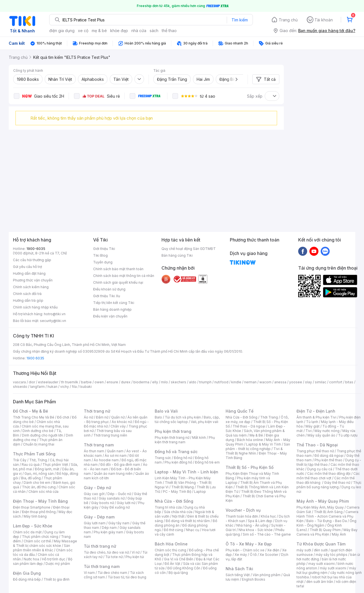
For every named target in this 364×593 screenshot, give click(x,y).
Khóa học (268, 516)
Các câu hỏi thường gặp (32, 260)
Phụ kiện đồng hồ (178, 462)
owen (99, 382)
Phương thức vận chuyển (33, 280)
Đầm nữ (102, 417)
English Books (254, 579)
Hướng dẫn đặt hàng (29, 273)
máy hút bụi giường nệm (326, 570)
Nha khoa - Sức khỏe (256, 530)
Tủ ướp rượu (348, 435)
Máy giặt (313, 426)
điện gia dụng (62, 31)
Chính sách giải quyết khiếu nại (118, 282)
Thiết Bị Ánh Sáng (328, 512)
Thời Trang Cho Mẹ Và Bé (34, 417)
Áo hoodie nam (106, 460)
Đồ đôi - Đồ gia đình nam (120, 465)
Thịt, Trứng (38, 460)
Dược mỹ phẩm (58, 564)
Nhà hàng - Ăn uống (252, 525)
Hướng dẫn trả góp (28, 300)
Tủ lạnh (312, 422)
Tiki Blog (100, 255)
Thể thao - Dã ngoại (249, 426)
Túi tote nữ (114, 557)
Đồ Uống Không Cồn (184, 568)
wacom (265, 382)
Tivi (309, 431)
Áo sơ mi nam (116, 456)
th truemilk (70, 382)
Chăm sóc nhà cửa (43, 492)
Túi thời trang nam (102, 566)
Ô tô (253, 555)
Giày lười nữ (126, 503)
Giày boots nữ (103, 503)
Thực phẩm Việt (55, 465)
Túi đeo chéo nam (112, 573)
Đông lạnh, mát (47, 469)
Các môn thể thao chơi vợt (328, 476)
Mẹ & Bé (256, 435)
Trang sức (163, 458)
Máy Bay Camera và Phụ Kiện (327, 532)
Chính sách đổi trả (27, 294)
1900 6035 (35, 358)
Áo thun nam (94, 451)
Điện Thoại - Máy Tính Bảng (40, 501)
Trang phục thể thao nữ (315, 451)
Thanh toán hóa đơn (242, 516)
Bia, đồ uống (31, 478)
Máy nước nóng (327, 431)
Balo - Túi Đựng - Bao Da (327, 521)
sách (154, 31)
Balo (158, 417)
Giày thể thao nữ (337, 483)
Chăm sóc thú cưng (170, 550)
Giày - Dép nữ (97, 488)
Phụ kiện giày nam (108, 532)
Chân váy (118, 426)
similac (321, 382)
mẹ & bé (99, 31)
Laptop (200, 492)
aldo (193, 382)
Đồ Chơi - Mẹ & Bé (31, 411)
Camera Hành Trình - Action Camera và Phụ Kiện (327, 516)
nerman (250, 382)
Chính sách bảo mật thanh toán (118, 269)
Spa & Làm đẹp (260, 521)
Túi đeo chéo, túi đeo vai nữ (106, 552)
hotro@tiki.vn (55, 314)
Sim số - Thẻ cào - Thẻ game (267, 534)
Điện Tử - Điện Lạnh (316, 411)
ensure (112, 382)
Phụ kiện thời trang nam (185, 440)
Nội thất (178, 516)
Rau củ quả (31, 465)
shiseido (20, 387)
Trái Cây (20, 460)
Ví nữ (136, 552)
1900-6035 (36, 249)
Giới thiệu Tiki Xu (107, 296)
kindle (236, 382)
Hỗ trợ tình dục (54, 559)
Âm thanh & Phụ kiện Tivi (316, 417)
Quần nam (115, 451)
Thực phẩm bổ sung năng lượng (329, 485)
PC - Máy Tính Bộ (177, 492)
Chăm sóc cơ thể (37, 541)
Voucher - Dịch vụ (243, 510)
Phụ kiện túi (135, 557)
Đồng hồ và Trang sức (176, 452)
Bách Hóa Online (171, 544)
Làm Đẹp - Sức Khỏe (33, 526)
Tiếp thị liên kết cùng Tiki (114, 303)
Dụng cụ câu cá (320, 469)
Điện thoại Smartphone (32, 507)
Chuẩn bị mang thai (39, 444)
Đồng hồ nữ (183, 458)
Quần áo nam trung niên (113, 474)
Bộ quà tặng (178, 573)
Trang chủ (288, 20)
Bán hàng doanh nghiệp (112, 309)
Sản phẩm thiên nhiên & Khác (41, 548)
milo (164, 382)
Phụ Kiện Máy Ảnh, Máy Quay (320, 507)
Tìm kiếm (240, 20)
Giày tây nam (119, 523)
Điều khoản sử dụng (109, 289)
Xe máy (241, 555)
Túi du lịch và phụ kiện (183, 417)
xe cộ (83, 31)
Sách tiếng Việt (238, 575)
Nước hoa (31, 559)
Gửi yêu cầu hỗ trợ (27, 267)
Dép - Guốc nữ (119, 494)
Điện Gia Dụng (27, 573)
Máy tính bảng (35, 516)
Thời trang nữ (97, 411)
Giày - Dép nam (99, 517)
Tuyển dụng (103, 262)
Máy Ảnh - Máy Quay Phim (323, 501)
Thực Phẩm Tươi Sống (34, 454)
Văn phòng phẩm (267, 575)
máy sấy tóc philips (332, 555)
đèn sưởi (321, 550)
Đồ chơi (63, 417)
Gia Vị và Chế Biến (179, 559)
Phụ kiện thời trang (173, 431)
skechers (178, 382)
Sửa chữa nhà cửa (178, 512)
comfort (336, 382)
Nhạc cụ (193, 530)
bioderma (141, 382)
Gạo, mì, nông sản (39, 474)
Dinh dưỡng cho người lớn (42, 435)
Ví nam (89, 573)
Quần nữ (118, 417)
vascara (19, 382)
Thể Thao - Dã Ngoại (317, 445)
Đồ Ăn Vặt (172, 564)
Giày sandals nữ (112, 498)
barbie (86, 382)
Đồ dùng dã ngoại (329, 456)
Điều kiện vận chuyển (110, 316)
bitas (349, 382)
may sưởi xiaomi (322, 564)
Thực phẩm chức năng (40, 537)
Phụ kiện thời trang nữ (172, 438)
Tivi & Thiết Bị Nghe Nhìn (254, 451)
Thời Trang (269, 417)
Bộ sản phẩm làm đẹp (43, 561)
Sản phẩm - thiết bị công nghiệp (258, 447)
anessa (280, 382)
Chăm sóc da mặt (27, 532)
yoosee (296, 382)
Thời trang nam (99, 445)
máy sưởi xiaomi (333, 568)
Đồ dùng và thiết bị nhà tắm (188, 521)
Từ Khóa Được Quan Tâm (321, 544)
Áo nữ (88, 417)
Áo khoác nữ (122, 422)
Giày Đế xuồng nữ (115, 507)
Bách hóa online (250, 440)
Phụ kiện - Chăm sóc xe (245, 550)
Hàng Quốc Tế (240, 411)
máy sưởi (304, 550)
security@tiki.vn (53, 321)
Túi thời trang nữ (100, 546)
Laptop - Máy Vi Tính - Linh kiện (187, 472)
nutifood (221, 382)
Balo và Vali (166, 411)
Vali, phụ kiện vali (205, 422)
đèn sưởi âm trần (320, 582)
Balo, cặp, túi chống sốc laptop (187, 419)
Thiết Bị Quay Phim (325, 530)
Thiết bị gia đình (57, 579)
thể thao (169, 31)
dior (32, 382)
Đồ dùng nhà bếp (27, 579)
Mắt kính (199, 438)
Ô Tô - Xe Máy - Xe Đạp (249, 544)
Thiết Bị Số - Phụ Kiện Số (250, 467)
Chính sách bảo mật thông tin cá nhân (124, 276)
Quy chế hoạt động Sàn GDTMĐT (189, 249)
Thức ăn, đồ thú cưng (39, 487)
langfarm (37, 387)
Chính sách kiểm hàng (31, 287)
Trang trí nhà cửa (168, 507)
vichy (65, 387)
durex (126, 382)
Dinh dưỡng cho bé (38, 431)
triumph (205, 382)
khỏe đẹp (119, 31)
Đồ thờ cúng (173, 530)
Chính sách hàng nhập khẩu (35, 307)
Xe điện (273, 550)
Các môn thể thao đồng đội (329, 474)
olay (308, 382)
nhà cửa (139, 31)
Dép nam (109, 528)
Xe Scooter (269, 555)
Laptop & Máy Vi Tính (264, 444)
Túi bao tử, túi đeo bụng (127, 577)
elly (155, 382)
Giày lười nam (95, 523)
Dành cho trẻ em (37, 483)
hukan (52, 387)
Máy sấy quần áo (321, 435)
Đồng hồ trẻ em (207, 462)
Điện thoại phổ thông (39, 512)
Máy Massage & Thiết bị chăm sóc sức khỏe (45, 543)
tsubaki (86, 387)
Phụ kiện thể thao (328, 460)
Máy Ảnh (339, 534)
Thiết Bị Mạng (183, 487)
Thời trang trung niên (110, 435)
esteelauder (48, 382)
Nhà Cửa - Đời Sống (174, 501)
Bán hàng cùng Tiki (177, 255)
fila (74, 387)
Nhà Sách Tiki (239, 569)
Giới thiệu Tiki (104, 249)
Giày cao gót (94, 494)
